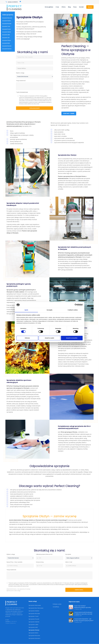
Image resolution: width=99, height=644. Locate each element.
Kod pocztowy (40, 562)
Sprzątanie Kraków (7, 21)
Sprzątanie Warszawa (7, 18)
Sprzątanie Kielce (6, 43)
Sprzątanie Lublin (6, 35)
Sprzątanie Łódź (6, 38)
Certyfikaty (56, 607)
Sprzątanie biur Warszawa (36, 608)
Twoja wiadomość (21, 81)
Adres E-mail (69, 562)
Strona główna (49, 7)
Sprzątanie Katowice (7, 49)
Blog (69, 7)
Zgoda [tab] (26, 310)
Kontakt (81, 7)
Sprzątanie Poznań (7, 29)
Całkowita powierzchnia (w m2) (44, 554)
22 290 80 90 (15, 2)
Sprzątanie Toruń (6, 26)
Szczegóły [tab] (49, 310)
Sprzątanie (68, 554)
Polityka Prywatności (11, 623)
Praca (75, 7)
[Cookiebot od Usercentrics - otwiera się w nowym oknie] (76, 305)
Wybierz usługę (20, 73)
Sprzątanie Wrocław (7, 24)
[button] (35, 92)
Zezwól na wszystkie (72, 338)
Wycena (90, 7)
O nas (57, 7)
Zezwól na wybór (49, 338)
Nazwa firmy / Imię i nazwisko (14, 562)
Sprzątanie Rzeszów (7, 46)
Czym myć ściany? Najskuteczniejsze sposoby (83, 607)
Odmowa (27, 338)
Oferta (63, 7)
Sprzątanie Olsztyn (7, 40)
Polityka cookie (57, 604)
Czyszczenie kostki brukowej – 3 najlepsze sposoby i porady (83, 613)
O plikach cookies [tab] (73, 310)
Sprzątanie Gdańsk (7, 32)
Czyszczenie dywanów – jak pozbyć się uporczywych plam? (84, 620)
